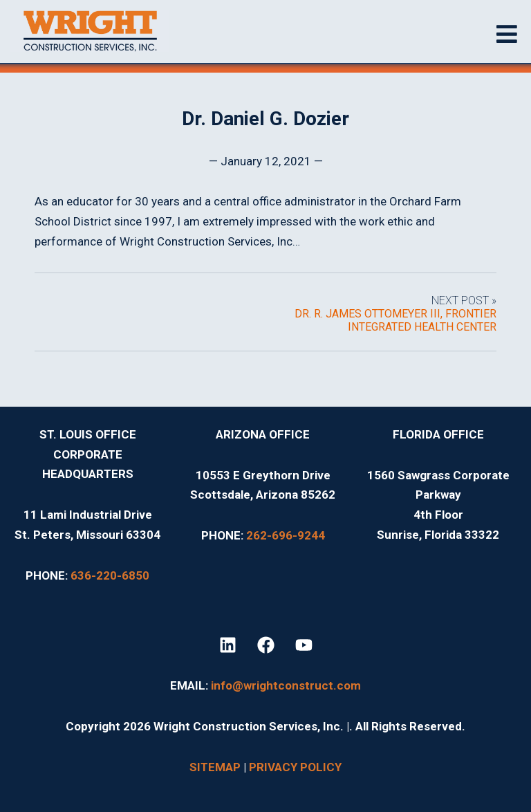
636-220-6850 (110, 575)
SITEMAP (215, 767)
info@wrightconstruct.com (286, 685)
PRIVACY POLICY (295, 767)
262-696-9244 (286, 535)
